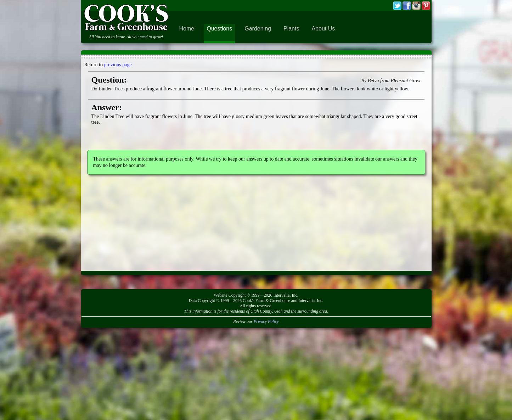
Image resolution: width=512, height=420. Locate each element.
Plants (291, 29)
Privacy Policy (266, 321)
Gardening (258, 29)
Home (187, 29)
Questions (219, 29)
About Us (323, 29)
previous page (118, 65)
